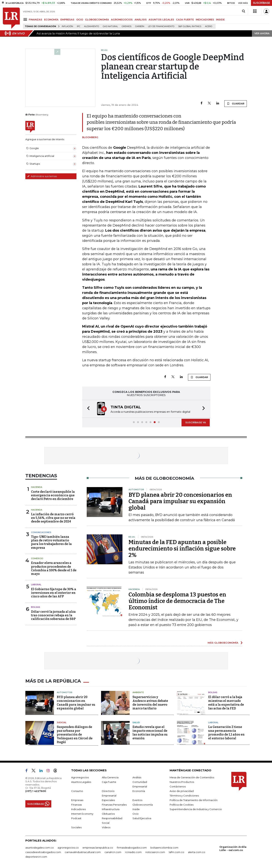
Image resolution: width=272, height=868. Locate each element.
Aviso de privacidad (182, 791)
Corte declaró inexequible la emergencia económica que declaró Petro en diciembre (53, 495)
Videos (106, 827)
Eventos (137, 800)
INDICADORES (205, 19)
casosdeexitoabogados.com (43, 852)
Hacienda (37, 487)
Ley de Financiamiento (161, 26)
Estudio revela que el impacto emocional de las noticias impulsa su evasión (150, 733)
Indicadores (78, 809)
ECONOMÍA (51, 19)
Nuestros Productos (182, 782)
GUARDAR (236, 104)
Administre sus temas (42, 176)
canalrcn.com (113, 852)
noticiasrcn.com (155, 852)
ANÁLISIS (141, 19)
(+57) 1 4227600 (36, 791)
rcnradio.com (133, 852)
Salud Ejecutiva (142, 818)
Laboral (36, 585)
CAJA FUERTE (185, 19)
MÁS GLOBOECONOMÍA (223, 643)
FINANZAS (35, 19)
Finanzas (76, 805)
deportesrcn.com (36, 857)
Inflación (67, 26)
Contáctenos (178, 786)
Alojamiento (92, 26)
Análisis (137, 777)
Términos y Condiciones (184, 796)
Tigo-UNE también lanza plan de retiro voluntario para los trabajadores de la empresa (51, 542)
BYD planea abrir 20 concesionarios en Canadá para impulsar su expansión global (180, 501)
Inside (136, 809)
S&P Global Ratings (190, 26)
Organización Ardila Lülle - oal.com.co (233, 848)
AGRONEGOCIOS (122, 19)
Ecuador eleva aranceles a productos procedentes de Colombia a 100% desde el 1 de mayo (54, 568)
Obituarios (108, 814)
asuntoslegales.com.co (40, 848)
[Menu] (26, 19)
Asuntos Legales (81, 782)
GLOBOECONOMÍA (97, 19)
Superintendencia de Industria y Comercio (196, 809)
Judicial (62, 722)
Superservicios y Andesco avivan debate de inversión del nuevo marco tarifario (150, 703)
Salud (136, 722)
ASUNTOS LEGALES (161, 19)
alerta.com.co (197, 852)
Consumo (77, 791)
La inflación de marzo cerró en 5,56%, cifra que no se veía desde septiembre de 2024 (53, 518)
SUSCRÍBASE (261, 3)
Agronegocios (80, 777)
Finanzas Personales (114, 805)
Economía (139, 791)
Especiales (108, 800)
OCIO (80, 19)
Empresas (77, 800)
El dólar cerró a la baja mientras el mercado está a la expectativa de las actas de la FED (226, 703)
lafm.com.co (177, 852)
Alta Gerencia (110, 777)
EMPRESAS (67, 19)
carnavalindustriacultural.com (83, 852)
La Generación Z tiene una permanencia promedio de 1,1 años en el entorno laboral (226, 733)
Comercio (37, 558)
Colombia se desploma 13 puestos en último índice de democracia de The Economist (177, 601)
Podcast (76, 818)
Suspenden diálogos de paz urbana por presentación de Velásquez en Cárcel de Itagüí (75, 734)
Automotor (65, 692)
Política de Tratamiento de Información (194, 800)
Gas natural (110, 26)
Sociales (76, 827)
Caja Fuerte (109, 782)
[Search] (244, 11)
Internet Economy (82, 814)
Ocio (136, 814)
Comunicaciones (41, 532)
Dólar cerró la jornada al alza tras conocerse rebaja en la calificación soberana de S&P (53, 615)
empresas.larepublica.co (98, 848)
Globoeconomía (143, 805)
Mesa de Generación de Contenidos (192, 777)
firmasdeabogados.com (132, 848)
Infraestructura (111, 809)
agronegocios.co (68, 848)
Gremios (127, 26)
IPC (79, 26)
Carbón (140, 26)
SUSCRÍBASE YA (196, 422)
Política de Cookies (182, 805)
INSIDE (220, 19)
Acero (209, 26)
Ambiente (138, 692)
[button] (87, 409)
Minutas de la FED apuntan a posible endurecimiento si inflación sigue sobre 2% (182, 549)
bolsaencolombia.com (164, 848)
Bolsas (36, 607)
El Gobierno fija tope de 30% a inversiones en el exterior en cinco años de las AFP (54, 593)
